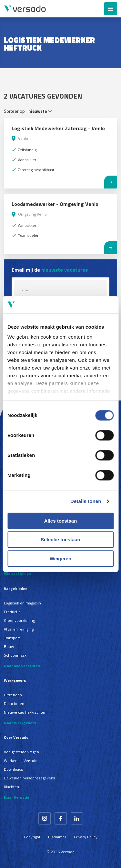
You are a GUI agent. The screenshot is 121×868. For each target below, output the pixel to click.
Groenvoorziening (19, 620)
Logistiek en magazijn (22, 603)
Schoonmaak (15, 655)
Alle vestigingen (19, 573)
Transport (12, 638)
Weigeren (60, 559)
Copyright (32, 837)
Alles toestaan (61, 521)
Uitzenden (13, 695)
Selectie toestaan (60, 540)
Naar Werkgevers (20, 723)
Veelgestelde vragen (21, 752)
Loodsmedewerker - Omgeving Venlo (55, 204)
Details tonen (86, 501)
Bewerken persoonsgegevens (29, 778)
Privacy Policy (86, 837)
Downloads (13, 769)
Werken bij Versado (21, 761)
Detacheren (14, 704)
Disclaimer (57, 837)
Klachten (11, 787)
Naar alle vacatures (22, 666)
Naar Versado (16, 797)
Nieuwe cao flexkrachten (25, 712)
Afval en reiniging (19, 629)
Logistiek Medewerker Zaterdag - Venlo (58, 128)
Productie (12, 612)
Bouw (9, 646)
